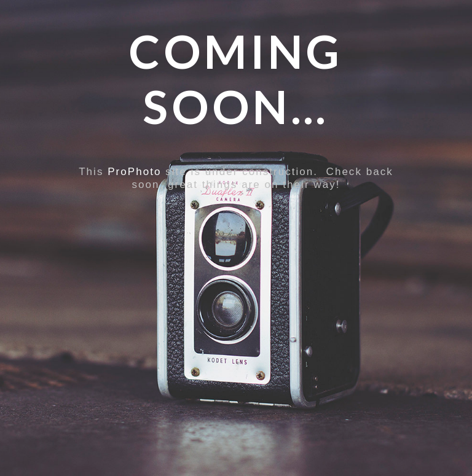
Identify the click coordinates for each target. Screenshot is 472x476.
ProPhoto (134, 172)
